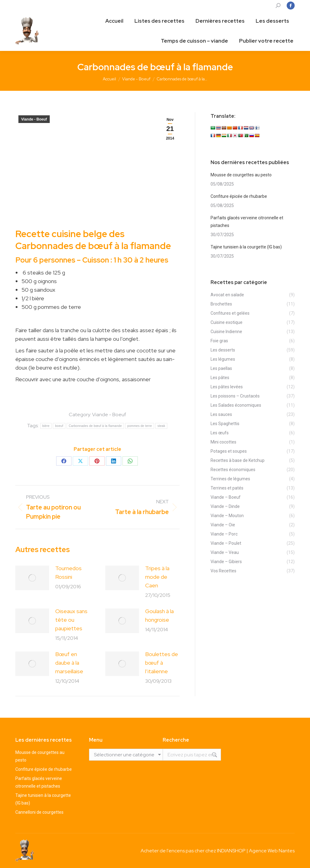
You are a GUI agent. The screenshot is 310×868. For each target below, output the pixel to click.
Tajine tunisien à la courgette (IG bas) (246, 247)
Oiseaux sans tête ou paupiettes (71, 620)
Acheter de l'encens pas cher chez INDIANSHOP (193, 851)
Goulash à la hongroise (159, 615)
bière (46, 426)
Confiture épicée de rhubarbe (239, 196)
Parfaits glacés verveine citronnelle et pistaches (247, 222)
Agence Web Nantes (272, 851)
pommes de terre (140, 426)
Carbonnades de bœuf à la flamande (95, 426)
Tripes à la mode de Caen (157, 577)
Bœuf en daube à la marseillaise (69, 663)
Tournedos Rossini (68, 572)
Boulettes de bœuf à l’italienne (162, 663)
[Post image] (32, 578)
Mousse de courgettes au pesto (241, 175)
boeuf (59, 426)
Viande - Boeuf (34, 119)
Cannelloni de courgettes (39, 812)
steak (161, 426)
